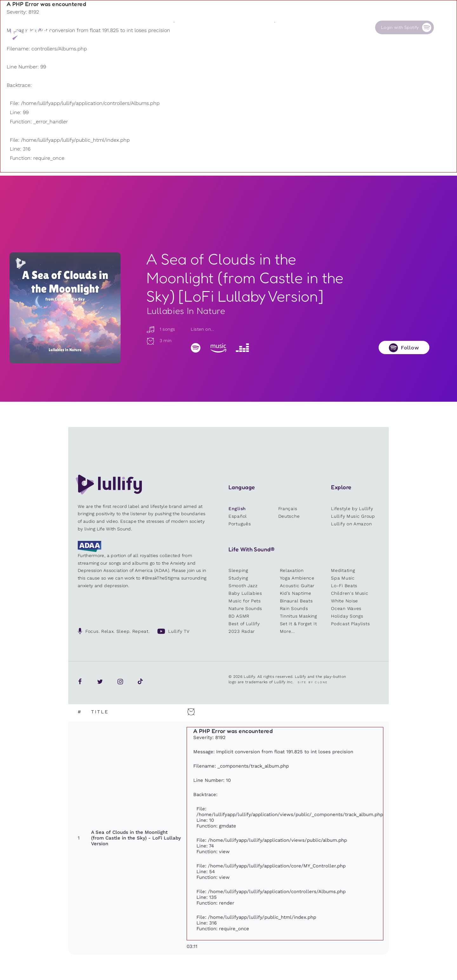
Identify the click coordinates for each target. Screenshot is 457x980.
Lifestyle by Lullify (352, 509)
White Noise (344, 601)
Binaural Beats (296, 601)
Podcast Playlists (350, 624)
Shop (229, 27)
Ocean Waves (346, 608)
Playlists (132, 27)
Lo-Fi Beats (344, 586)
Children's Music (350, 593)
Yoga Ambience (297, 578)
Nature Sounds (245, 608)
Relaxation (292, 570)
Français (288, 509)
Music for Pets (245, 601)
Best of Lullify (244, 624)
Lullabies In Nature (186, 311)
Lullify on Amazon (351, 524)
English (237, 509)
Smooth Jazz (243, 586)
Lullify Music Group (353, 516)
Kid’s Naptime (296, 593)
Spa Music (343, 578)
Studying (238, 578)
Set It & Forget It (298, 624)
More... (287, 631)
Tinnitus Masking (298, 616)
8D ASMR (239, 616)
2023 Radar (242, 631)
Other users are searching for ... (172, 42)
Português (240, 524)
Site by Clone (313, 682)
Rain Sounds (294, 608)
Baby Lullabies (245, 593)
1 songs (161, 329)
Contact (333, 27)
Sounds (181, 27)
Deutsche (289, 516)
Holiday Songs (347, 616)
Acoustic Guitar (297, 586)
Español (238, 516)
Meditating (343, 570)
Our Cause (285, 27)
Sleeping (238, 570)
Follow (410, 348)
